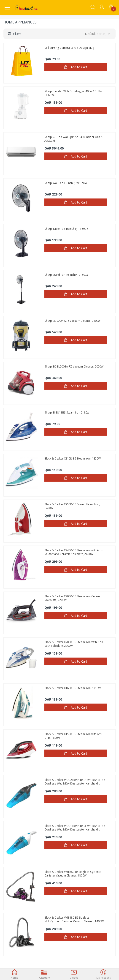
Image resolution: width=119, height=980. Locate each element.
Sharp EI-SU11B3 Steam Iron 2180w (67, 413)
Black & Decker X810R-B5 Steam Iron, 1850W (73, 459)
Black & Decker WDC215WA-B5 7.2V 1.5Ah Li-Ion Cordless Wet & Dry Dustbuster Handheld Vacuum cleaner (75, 782)
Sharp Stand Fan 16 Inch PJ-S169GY (66, 275)
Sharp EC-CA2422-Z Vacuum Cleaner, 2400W (72, 321)
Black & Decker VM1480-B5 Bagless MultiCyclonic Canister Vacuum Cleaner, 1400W (74, 919)
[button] (93, 7)
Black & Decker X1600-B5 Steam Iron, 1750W (73, 688)
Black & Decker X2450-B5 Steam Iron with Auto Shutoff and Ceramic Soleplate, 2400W (74, 552)
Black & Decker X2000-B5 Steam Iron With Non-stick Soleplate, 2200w (74, 644)
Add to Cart (76, 67)
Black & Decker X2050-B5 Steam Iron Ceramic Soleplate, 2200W (73, 598)
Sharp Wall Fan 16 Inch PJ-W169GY (66, 183)
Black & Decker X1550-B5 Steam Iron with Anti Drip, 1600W (73, 736)
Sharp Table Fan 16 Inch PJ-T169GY (66, 229)
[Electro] (26, 7)
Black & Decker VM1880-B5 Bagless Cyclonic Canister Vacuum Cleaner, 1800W (73, 874)
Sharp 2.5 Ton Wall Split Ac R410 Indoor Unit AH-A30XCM (75, 139)
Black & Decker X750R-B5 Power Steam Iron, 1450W (72, 506)
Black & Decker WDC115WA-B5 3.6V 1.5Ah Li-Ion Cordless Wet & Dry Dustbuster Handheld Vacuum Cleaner (75, 828)
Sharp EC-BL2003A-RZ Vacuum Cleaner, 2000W (74, 367)
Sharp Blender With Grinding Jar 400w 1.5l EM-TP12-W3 (73, 93)
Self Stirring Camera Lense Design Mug (69, 48)
